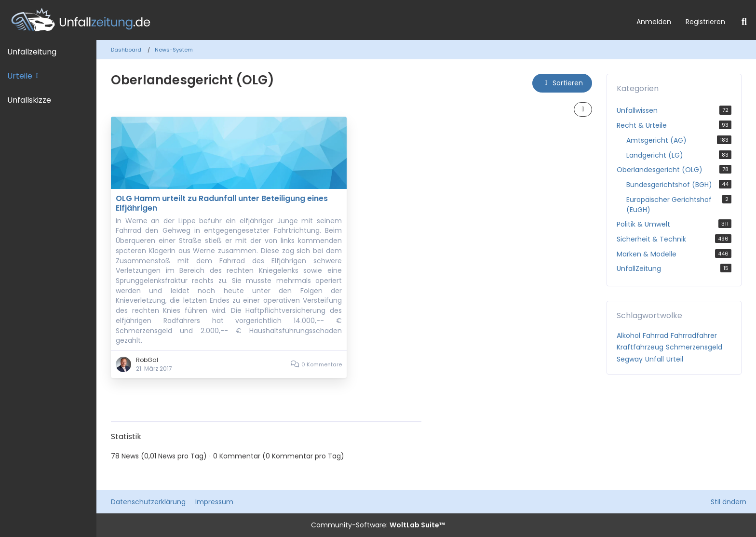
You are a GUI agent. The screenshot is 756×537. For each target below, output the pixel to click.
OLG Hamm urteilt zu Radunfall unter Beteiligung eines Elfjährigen (222, 203)
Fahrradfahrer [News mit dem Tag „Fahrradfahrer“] (694, 336)
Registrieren (705, 22)
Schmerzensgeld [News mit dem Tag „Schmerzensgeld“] (694, 347)
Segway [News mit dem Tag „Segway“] (630, 359)
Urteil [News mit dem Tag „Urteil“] (675, 359)
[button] (562, 83)
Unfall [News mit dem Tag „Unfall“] (655, 359)
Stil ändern (729, 502)
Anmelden (654, 22)
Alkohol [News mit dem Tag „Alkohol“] (628, 336)
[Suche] (744, 22)
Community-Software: (378, 525)
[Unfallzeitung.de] (315, 20)
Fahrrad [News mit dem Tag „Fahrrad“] (655, 336)
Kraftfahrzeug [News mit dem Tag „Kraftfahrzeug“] (640, 347)
